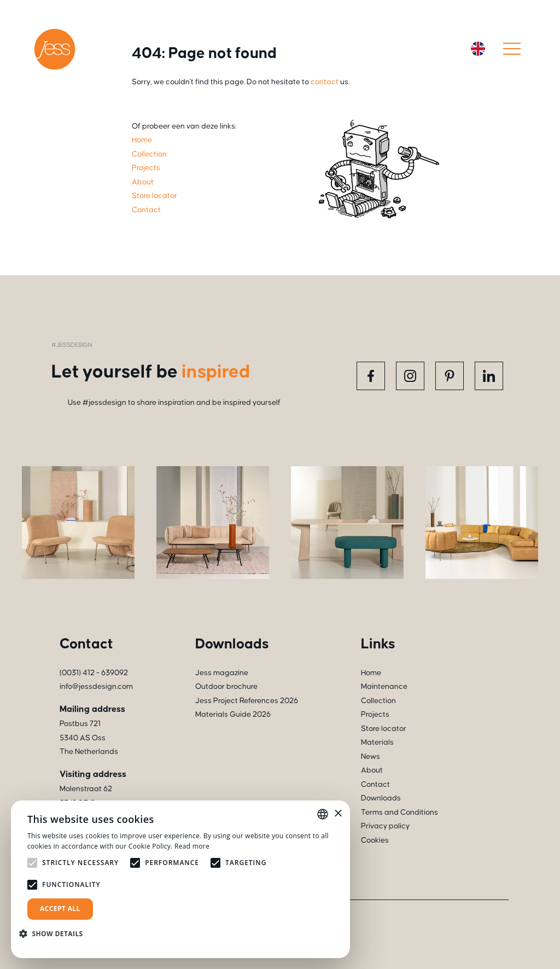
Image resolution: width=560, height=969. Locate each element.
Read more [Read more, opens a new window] (192, 846)
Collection (378, 701)
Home (371, 673)
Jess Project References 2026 (247, 701)
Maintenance (384, 687)
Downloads (381, 798)
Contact (375, 785)
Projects (375, 715)
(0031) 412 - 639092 (94, 673)
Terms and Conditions (399, 813)
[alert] (180, 879)
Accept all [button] (60, 909)
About (372, 770)
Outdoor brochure (226, 687)
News (371, 757)
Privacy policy (385, 826)
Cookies (375, 840)
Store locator (384, 729)
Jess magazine (222, 673)
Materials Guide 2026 (233, 715)
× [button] (338, 814)
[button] (55, 934)
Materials (377, 742)
